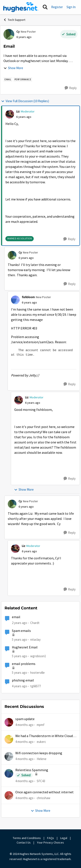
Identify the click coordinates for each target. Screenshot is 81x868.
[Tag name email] (8, 79)
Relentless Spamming (32, 770)
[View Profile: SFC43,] (9, 773)
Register (57, 7)
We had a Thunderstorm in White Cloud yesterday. (44, 736)
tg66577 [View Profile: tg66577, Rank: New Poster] (36, 686)
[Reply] (71, 88)
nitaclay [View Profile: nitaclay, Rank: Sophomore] (35, 639)
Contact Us (24, 842)
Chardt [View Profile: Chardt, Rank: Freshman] (35, 623)
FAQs (51, 838)
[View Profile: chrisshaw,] (9, 795)
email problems (24, 664)
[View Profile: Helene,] (9, 756)
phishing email (23, 680)
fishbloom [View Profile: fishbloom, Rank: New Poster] (28, 297)
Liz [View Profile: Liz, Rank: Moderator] (18, 111)
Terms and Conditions (27, 838)
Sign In (71, 7)
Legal (64, 838)
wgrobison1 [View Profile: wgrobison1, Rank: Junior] (38, 656)
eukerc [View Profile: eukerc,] (41, 742)
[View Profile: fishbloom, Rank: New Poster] (15, 300)
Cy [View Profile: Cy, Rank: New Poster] (18, 32)
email (16, 617)
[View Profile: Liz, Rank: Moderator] (10, 114)
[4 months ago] (24, 725)
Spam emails (21, 631)
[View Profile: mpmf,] (9, 722)
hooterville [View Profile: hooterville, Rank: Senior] (37, 673)
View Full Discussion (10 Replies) (25, 101)
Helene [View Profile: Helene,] (42, 759)
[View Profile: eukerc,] (9, 739)
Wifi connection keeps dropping (39, 753)
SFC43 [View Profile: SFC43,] (41, 781)
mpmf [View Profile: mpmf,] (41, 725)
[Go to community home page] (21, 7)
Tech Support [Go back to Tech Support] (14, 20)
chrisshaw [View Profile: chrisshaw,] (44, 798)
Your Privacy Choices (51, 842)
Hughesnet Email (25, 647)
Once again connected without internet (44, 792)
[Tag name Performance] (23, 79)
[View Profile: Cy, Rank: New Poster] (9, 34)
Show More (13, 68)
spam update (25, 719)
